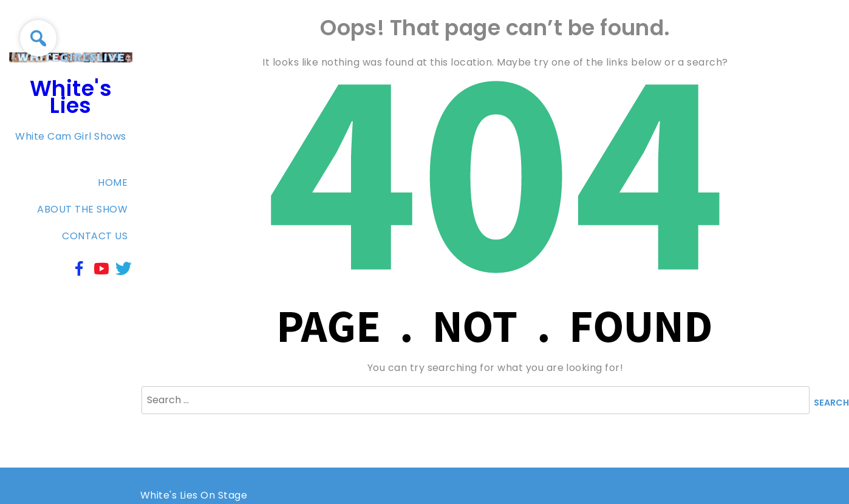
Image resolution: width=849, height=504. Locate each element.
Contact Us (95, 236)
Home (113, 182)
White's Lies (71, 97)
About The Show (82, 209)
